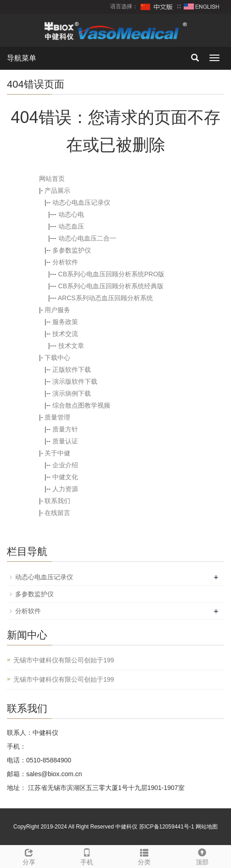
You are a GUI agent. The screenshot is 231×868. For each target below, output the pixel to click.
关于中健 (57, 453)
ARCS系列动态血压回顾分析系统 (105, 298)
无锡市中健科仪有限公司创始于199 (64, 660)
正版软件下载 (72, 370)
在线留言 (57, 513)
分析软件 (65, 262)
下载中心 (57, 358)
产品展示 (57, 190)
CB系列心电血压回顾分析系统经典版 (111, 286)
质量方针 (65, 429)
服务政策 (65, 322)
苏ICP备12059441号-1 (167, 827)
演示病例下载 (72, 393)
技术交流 (65, 334)
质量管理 (57, 417)
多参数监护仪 (72, 250)
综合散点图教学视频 (81, 405)
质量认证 (65, 441)
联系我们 (57, 501)
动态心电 (71, 214)
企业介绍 (65, 465)
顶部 (202, 856)
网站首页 (52, 179)
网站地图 (207, 827)
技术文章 (71, 346)
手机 (87, 856)
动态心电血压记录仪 (81, 202)
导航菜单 (22, 58)
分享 (29, 856)
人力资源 (65, 489)
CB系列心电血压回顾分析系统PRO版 (112, 274)
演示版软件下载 (75, 381)
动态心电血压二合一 (87, 238)
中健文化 (65, 477)
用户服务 (57, 310)
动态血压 (71, 226)
